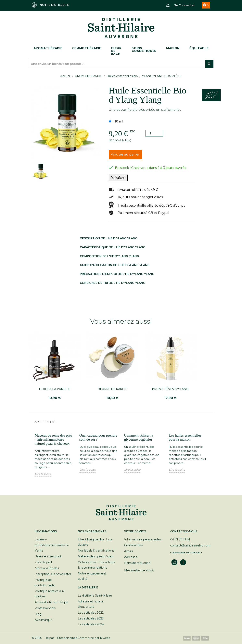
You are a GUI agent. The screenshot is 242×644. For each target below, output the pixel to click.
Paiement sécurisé (48, 556)
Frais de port (43, 562)
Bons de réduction (137, 563)
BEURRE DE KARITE (112, 389)
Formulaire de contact (186, 553)
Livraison (41, 539)
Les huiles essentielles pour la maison (185, 437)
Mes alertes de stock (139, 570)
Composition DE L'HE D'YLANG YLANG (109, 256)
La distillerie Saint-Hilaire (95, 596)
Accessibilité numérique (52, 602)
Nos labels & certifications (96, 551)
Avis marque (44, 620)
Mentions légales (47, 568)
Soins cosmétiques (144, 49)
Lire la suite (43, 474)
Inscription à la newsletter (53, 574)
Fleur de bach (116, 51)
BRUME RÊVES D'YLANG (170, 389)
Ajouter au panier (125, 154)
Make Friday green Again (96, 556)
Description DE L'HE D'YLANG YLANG (109, 238)
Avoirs (128, 551)
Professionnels (45, 608)
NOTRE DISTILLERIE (50, 5)
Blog (38, 614)
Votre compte (135, 531)
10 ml (119, 121)
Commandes (133, 545)
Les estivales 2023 (91, 618)
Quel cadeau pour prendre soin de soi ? (98, 437)
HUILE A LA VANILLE (55, 389)
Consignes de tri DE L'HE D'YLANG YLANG (113, 283)
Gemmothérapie (87, 48)
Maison (173, 48)
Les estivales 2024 (91, 624)
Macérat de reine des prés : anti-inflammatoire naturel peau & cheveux (53, 439)
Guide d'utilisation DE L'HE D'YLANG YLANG (115, 265)
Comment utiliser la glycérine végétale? (139, 437)
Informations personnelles (143, 539)
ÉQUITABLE (199, 48)
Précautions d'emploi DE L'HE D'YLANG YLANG (117, 274)
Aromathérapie (48, 48)
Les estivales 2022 (91, 613)
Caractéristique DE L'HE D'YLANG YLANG (113, 247)
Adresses (131, 557)
